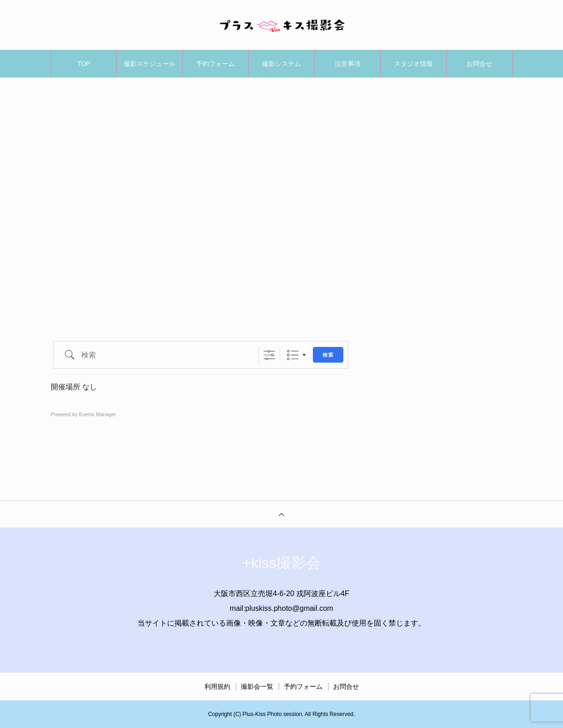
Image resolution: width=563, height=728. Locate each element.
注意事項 (347, 64)
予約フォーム (216, 64)
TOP (84, 64)
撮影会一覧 (257, 686)
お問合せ (479, 64)
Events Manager (97, 414)
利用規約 (217, 686)
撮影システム (281, 64)
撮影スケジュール (150, 64)
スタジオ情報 (413, 64)
